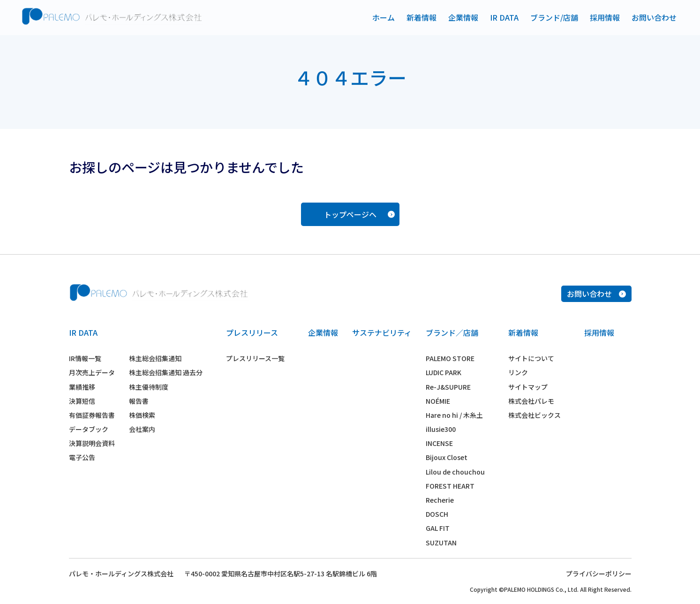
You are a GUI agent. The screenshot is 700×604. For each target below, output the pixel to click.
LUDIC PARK (444, 372)
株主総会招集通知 (155, 358)
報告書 (139, 401)
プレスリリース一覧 (255, 358)
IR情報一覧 (85, 358)
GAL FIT (438, 528)
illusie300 (441, 429)
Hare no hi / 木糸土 (454, 415)
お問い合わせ (654, 17)
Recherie (440, 500)
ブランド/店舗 (554, 17)
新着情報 (422, 17)
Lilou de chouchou (455, 472)
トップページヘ (359, 214)
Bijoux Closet (447, 457)
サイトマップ (528, 387)
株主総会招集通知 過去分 (166, 372)
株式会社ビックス (534, 415)
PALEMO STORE (450, 358)
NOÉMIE (438, 401)
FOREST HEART (450, 486)
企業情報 (463, 17)
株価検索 (142, 415)
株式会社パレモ (531, 401)
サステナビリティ (382, 332)
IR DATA (504, 17)
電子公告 (82, 457)
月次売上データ (92, 372)
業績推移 (82, 387)
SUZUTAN (441, 543)
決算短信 (82, 401)
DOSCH (437, 514)
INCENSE (439, 443)
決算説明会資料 (92, 443)
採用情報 (605, 17)
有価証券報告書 (92, 415)
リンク (518, 372)
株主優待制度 (149, 387)
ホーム (384, 17)
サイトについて (531, 358)
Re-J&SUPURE (448, 387)
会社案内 (142, 429)
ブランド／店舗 (452, 332)
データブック (89, 429)
